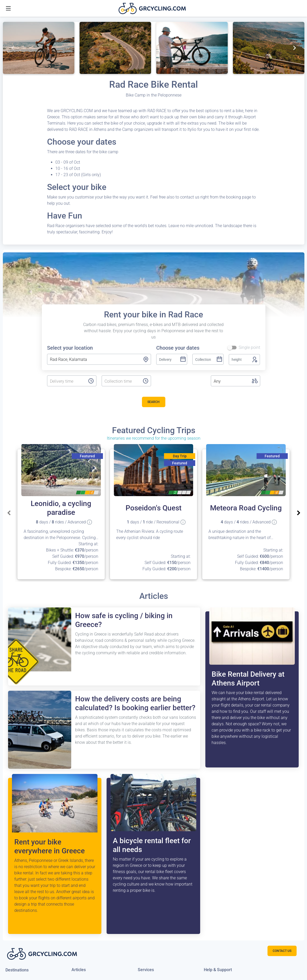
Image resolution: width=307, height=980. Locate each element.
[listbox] (66, 381)
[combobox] (99, 359)
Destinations (17, 970)
